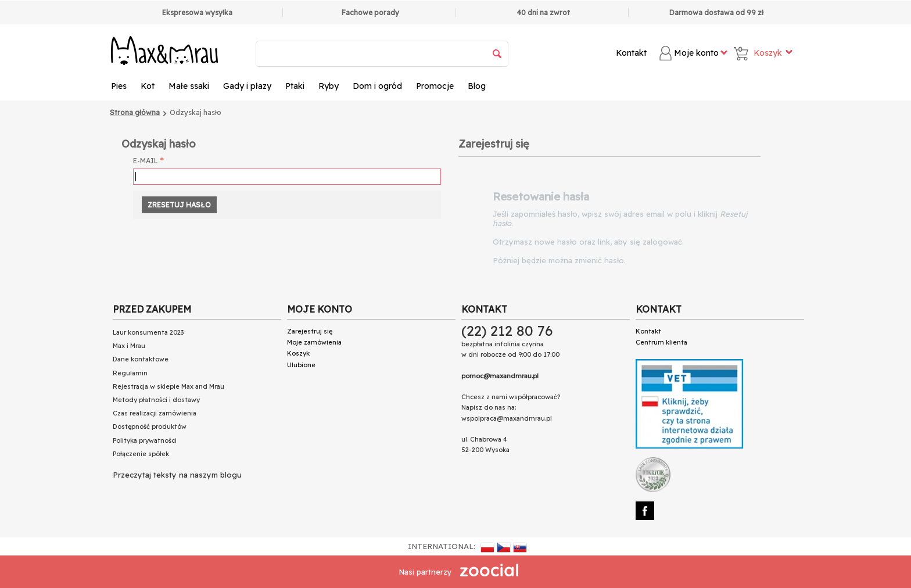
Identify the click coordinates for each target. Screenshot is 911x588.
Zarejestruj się (310, 331)
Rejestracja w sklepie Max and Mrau (168, 386)
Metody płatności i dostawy (156, 400)
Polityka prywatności (145, 440)
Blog (477, 86)
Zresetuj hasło (179, 205)
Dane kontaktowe (141, 359)
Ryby (329, 86)
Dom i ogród (377, 86)
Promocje (435, 86)
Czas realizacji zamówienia (155, 413)
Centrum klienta (661, 342)
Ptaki (295, 86)
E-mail (146, 161)
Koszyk (298, 353)
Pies (119, 86)
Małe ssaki (189, 86)
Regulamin (130, 373)
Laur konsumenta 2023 (148, 332)
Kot (148, 86)
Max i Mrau (129, 346)
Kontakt (631, 53)
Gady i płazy (247, 86)
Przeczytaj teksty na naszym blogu (177, 475)
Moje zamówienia (314, 342)
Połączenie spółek (141, 454)
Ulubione (301, 365)
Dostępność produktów (150, 426)
